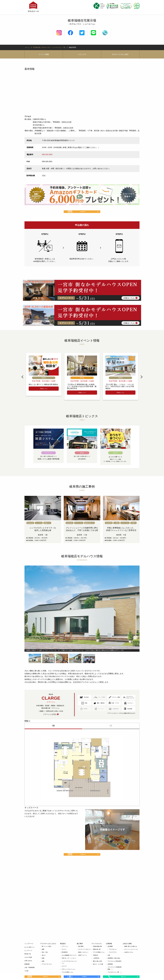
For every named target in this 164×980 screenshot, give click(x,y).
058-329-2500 (47, 155)
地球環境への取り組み (114, 966)
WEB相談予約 (84, 975)
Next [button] (142, 381)
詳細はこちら (44, 392)
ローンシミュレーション (131, 957)
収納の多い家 (97, 957)
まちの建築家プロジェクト (69, 963)
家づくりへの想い (47, 954)
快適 (43, 966)
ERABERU (65, 960)
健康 (43, 957)
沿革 (109, 963)
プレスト (64, 957)
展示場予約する (83, 214)
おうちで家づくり (29, 955)
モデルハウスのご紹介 (120, 54)
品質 (43, 969)
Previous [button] (22, 381)
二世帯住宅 (96, 966)
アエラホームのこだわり (48, 951)
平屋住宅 (95, 963)
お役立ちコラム (129, 960)
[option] (44, 378)
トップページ (29, 951)
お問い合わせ (28, 968)
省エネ (44, 963)
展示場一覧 (28, 962)
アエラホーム (113, 957)
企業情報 (109, 951)
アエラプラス (113, 960)
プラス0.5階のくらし (99, 960)
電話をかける (123, 975)
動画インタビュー (83, 960)
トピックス (82, 54)
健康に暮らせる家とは (131, 954)
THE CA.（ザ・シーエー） (69, 966)
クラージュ (65, 954)
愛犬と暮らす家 (97, 969)
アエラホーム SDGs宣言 (114, 969)
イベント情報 (44, 54)
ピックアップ (28, 958)
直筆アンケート (83, 963)
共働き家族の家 (97, 954)
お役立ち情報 (127, 951)
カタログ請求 (28, 965)
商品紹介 (63, 951)
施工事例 (80, 951)
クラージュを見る (50, 718)
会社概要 (110, 954)
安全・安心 (45, 960)
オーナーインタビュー (85, 957)
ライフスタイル (97, 951)
